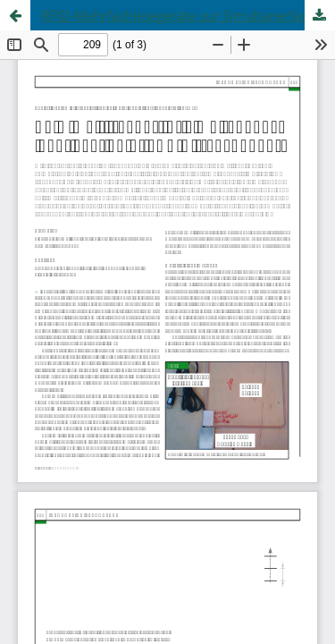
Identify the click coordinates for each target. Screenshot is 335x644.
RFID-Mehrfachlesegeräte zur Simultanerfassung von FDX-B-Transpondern (188, 15)
